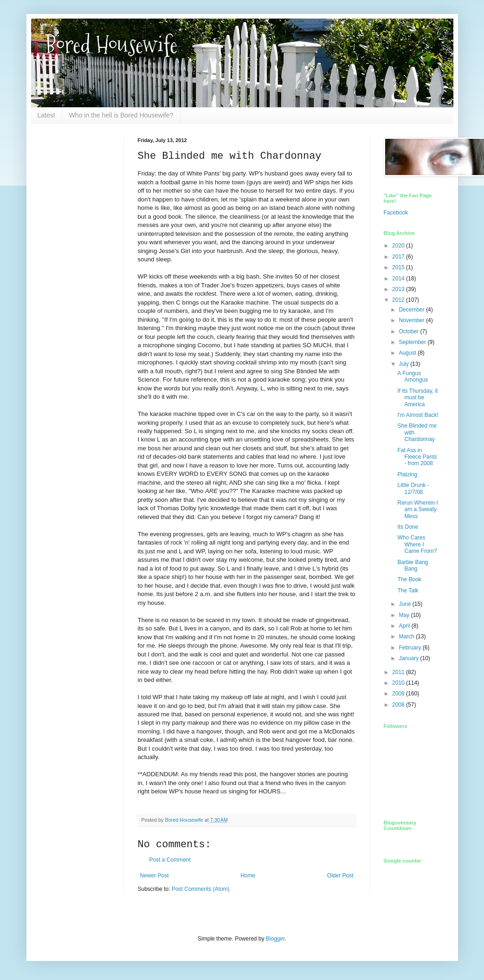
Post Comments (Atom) (201, 889)
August (408, 353)
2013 (399, 289)
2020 (399, 246)
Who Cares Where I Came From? (417, 544)
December (412, 310)
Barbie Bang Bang (413, 565)
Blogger (275, 939)
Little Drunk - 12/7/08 (413, 488)
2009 (399, 694)
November (412, 320)
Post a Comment (170, 860)
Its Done (408, 527)
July (404, 364)
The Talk (408, 591)
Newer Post (155, 876)
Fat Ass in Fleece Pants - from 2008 (417, 457)
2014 (399, 279)
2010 (399, 683)
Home (248, 876)
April (405, 626)
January (409, 658)
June (405, 604)
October (409, 331)
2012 (399, 300)
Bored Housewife (111, 45)
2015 (399, 267)
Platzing (407, 474)
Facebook (396, 213)
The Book (409, 579)
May (405, 615)
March (407, 636)
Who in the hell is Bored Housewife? (121, 115)
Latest (46, 115)
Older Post (340, 876)
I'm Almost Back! (418, 415)
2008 (399, 705)
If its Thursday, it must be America (417, 398)
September (413, 342)
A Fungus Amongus (413, 376)
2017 (399, 257)
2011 (399, 672)
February (410, 648)
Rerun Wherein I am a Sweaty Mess (417, 509)
